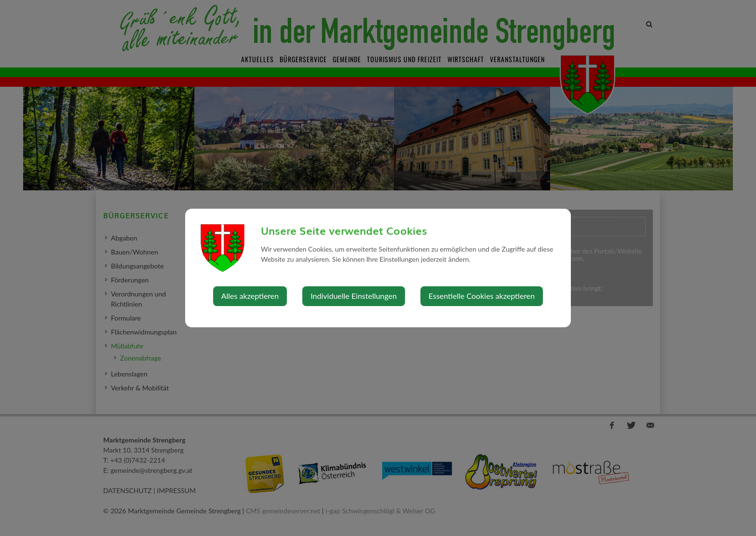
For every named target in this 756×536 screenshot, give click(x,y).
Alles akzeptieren (250, 296)
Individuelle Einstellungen (354, 296)
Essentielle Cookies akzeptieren (482, 296)
